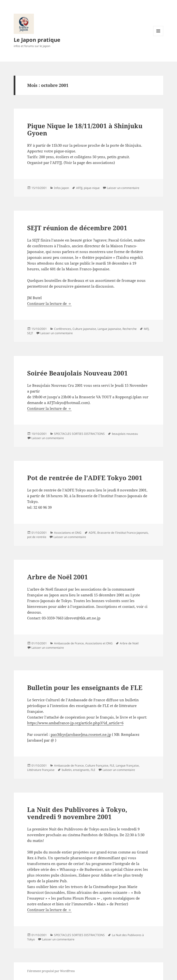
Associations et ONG (68, 533)
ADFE (92, 533)
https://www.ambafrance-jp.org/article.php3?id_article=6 (75, 723)
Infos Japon (61, 188)
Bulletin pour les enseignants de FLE (85, 688)
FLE (112, 765)
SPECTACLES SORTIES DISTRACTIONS (79, 434)
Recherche (130, 329)
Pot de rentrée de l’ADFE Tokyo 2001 (85, 478)
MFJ (146, 329)
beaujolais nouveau (125, 434)
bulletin (67, 770)
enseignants (81, 770)
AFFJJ (79, 188)
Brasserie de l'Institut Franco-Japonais (123, 533)
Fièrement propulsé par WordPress (51, 971)
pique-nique (92, 188)
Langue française (127, 765)
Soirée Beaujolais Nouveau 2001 (77, 373)
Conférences (63, 329)
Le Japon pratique (37, 40)
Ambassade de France (69, 643)
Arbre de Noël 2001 (58, 577)
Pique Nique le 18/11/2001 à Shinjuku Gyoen (85, 129)
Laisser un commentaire (123, 188)
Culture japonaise (84, 329)
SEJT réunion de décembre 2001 (77, 228)
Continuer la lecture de (49, 303)
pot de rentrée (37, 537)
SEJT (30, 333)
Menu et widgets (158, 36)
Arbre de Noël (129, 643)
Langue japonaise (109, 329)
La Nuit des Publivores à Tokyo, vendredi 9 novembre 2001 (77, 813)
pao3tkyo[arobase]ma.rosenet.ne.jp (81, 734)
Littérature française (41, 770)
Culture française (97, 765)
